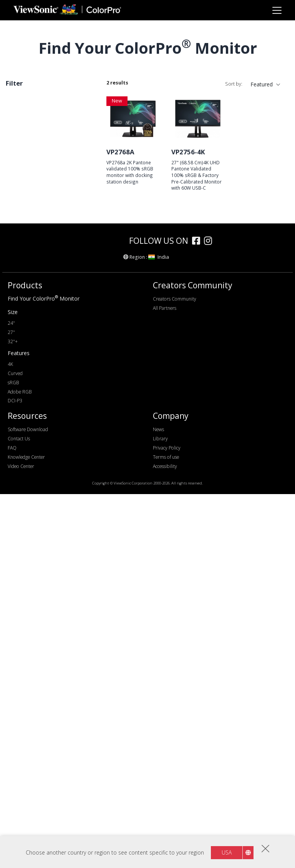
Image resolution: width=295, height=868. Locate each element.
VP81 (24, 205)
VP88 (24, 163)
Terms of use (166, 831)
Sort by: (234, 84)
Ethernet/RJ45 (35, 469)
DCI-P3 (15, 775)
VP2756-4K (188, 152)
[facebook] (198, 616)
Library (160, 813)
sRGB (25, 501)
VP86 (24, 184)
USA (227, 852)
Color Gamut (30, 490)
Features (25, 523)
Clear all (81, 100)
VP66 (24, 153)
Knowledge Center (26, 831)
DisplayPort (32, 427)
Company (171, 790)
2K (21, 331)
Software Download (28, 803)
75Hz (24, 395)
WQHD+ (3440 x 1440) (46, 342)
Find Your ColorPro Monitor (44, 672)
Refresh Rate (31, 374)
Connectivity (30, 417)
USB (23, 448)
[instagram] (210, 616)
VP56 (24, 226)
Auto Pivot (31, 554)
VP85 (24, 194)
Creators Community (175, 673)
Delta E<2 (30, 543)
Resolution (27, 311)
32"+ (13, 715)
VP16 (24, 236)
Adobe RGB (20, 766)
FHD (23, 321)
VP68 (24, 215)
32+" (24, 289)
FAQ (12, 822)
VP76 (24, 143)
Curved (27, 575)
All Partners (165, 682)
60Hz (24, 384)
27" (14, 112)
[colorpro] (102, 614)
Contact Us (19, 813)
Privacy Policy (167, 822)
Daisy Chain (32, 564)
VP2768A (120, 152)
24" (22, 268)
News (158, 803)
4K (21, 352)
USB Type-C (33, 458)
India (159, 631)
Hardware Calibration (44, 533)
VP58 (24, 174)
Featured (262, 84)
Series (21, 132)
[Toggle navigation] (277, 10)
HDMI (25, 437)
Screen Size (28, 258)
